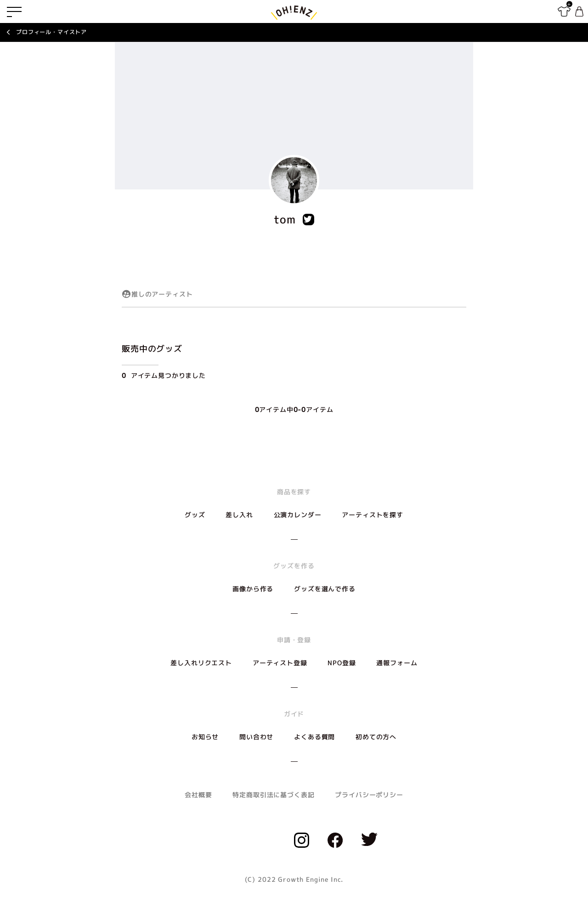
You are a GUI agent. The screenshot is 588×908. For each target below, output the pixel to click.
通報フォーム (397, 663)
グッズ (195, 515)
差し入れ (239, 515)
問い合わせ (256, 737)
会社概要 (198, 795)
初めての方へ (376, 737)
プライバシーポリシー (369, 795)
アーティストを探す (373, 515)
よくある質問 (314, 737)
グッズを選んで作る (325, 589)
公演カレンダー (298, 515)
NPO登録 (342, 663)
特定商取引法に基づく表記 (273, 795)
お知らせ (205, 737)
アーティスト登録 (280, 663)
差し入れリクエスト (201, 663)
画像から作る (253, 589)
